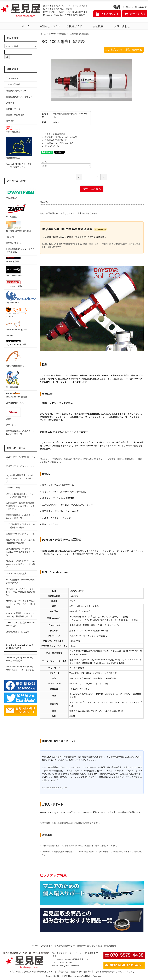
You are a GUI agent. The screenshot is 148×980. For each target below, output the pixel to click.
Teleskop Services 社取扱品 (19, 227)
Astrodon (10, 336)
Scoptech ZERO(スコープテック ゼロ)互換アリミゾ (20, 166)
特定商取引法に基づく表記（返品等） (62, 137)
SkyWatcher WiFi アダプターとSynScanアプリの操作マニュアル (20, 552)
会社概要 (98, 26)
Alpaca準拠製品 (19, 148)
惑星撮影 (10, 121)
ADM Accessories (14, 271)
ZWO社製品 (16, 210)
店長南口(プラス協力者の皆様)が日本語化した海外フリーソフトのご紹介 (20, 506)
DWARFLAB (21, 194)
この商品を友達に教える (56, 140)
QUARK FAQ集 (13, 488)
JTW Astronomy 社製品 (16, 395)
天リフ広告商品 (13, 130)
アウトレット (12, 78)
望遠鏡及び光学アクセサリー (19, 97)
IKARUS (16, 313)
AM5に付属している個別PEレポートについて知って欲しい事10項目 (21, 604)
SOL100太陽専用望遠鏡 (79, 34)
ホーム (26, 26)
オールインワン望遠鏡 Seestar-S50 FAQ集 (20, 624)
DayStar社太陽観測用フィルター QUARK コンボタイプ (20, 495)
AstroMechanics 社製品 (16, 326)
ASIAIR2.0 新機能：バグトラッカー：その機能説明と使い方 (20, 615)
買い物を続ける (52, 146)
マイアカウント (110, 14)
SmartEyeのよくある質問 (18, 632)
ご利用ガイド (74, 26)
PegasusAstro (21, 297)
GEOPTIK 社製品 (14, 284)
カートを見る (138, 14)
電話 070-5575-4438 (130, 7)
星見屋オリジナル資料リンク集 (20, 534)
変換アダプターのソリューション (20, 468)
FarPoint (10, 237)
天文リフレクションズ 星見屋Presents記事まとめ (20, 541)
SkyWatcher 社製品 (15, 403)
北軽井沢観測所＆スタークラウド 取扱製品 (20, 251)
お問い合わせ (122, 26)
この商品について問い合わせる (124, 50)
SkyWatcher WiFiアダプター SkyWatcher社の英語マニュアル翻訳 (20, 564)
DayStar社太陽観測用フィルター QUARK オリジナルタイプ (20, 478)
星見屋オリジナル (14, 243)
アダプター (11, 103)
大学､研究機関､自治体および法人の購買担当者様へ (20, 526)
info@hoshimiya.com (70, 966)
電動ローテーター (14, 109)
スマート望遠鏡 (13, 84)
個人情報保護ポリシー (65, 946)
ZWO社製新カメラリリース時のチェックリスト (21, 581)
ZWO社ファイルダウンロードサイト (21, 458)
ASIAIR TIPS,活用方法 (16, 573)
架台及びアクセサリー (16, 91)
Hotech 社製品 (13, 260)
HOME (35, 946)
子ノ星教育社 (12, 380)
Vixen (13, 414)
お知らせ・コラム (50, 26)
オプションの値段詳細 (55, 134)
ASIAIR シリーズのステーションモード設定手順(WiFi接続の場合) (21, 592)
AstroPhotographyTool (16, 358)
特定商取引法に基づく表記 (89, 946)
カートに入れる (92, 189)
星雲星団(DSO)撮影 (15, 115)
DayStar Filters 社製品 (16, 343)
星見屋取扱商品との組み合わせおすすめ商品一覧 (20, 517)
